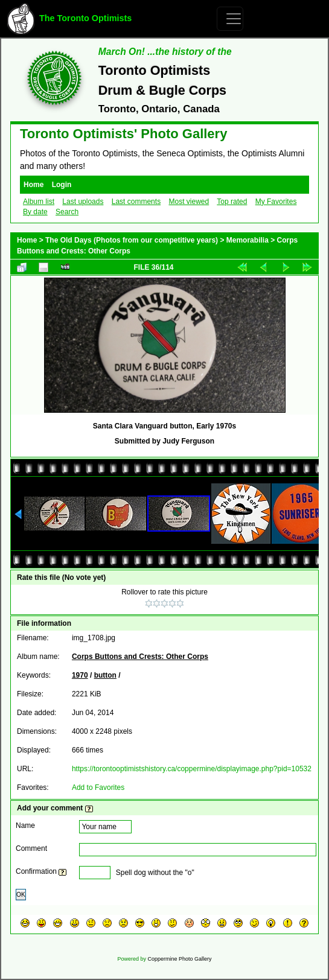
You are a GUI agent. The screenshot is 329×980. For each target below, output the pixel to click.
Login (62, 185)
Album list (39, 202)
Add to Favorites (98, 787)
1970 (80, 675)
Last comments (136, 202)
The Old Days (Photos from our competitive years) (132, 240)
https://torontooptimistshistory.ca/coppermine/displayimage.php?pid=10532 (192, 769)
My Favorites (276, 202)
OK (21, 895)
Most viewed (189, 202)
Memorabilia (248, 240)
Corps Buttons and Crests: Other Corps (140, 657)
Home (34, 185)
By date (35, 212)
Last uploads (83, 202)
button (105, 675)
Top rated (232, 202)
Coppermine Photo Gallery (179, 959)
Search (67, 212)
